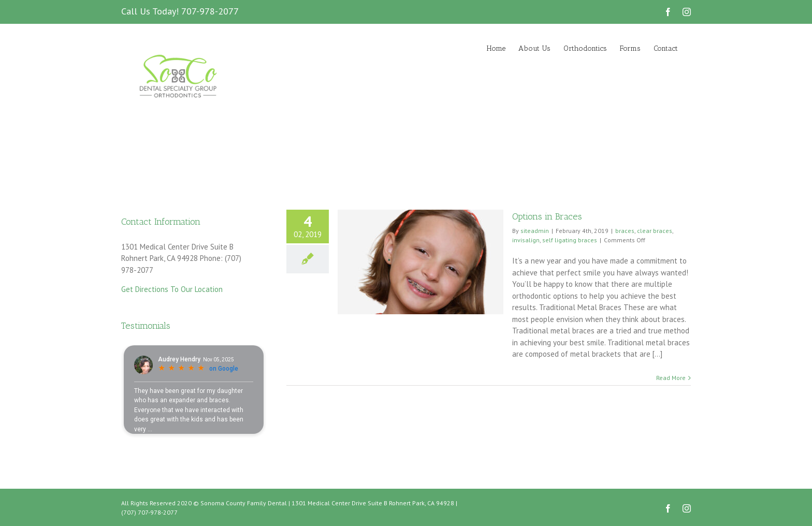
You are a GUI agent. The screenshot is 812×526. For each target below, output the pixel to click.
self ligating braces (570, 240)
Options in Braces (547, 216)
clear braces (655, 231)
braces (625, 231)
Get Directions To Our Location (172, 289)
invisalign (526, 240)
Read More (671, 378)
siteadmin (535, 231)
